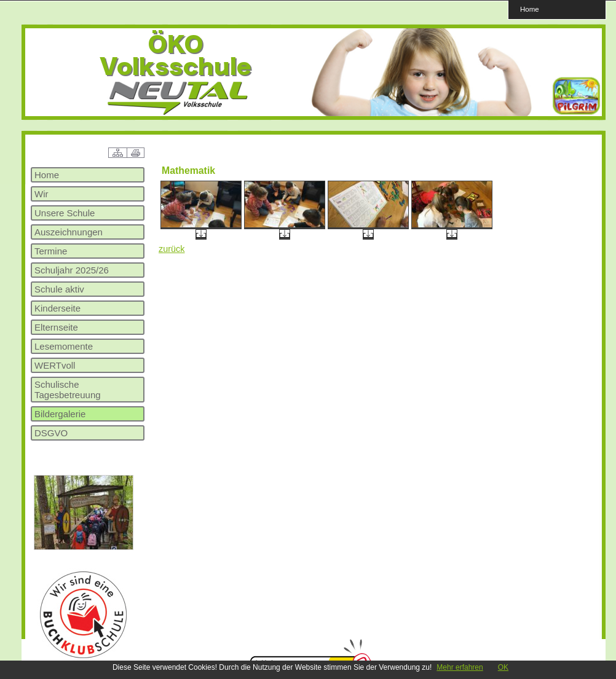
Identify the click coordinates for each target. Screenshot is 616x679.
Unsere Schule (65, 213)
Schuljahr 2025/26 (72, 270)
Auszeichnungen (69, 232)
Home (530, 9)
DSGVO (51, 433)
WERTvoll (55, 365)
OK (503, 667)
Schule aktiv (59, 289)
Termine (51, 251)
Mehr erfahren (460, 667)
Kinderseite (57, 308)
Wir (41, 194)
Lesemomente (64, 346)
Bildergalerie (60, 414)
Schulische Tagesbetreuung (68, 390)
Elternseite (56, 327)
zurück (172, 249)
